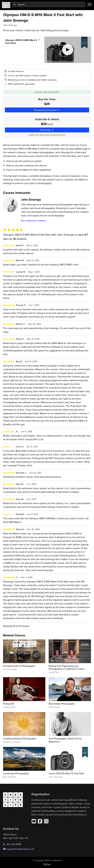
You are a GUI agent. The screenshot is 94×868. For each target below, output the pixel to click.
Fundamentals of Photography (19, 666)
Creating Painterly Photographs (20, 738)
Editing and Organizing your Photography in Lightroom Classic (67, 667)
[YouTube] (34, 821)
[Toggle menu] (90, 4)
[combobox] (49, 4)
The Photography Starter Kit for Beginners (65, 740)
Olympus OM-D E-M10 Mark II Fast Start (21, 41)
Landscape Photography (16, 773)
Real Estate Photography (62, 704)
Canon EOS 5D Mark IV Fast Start (66, 773)
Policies (47, 864)
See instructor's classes (33, 220)
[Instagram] (46, 821)
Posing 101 (8, 704)
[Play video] (68, 50)
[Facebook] (40, 821)
